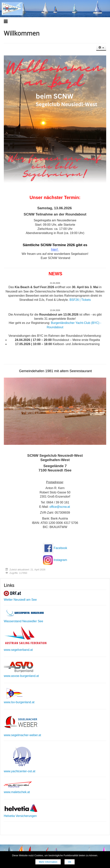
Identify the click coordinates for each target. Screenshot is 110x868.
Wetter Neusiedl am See (20, 600)
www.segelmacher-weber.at (22, 735)
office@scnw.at (60, 507)
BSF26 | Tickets (80, 300)
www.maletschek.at (17, 792)
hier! (54, 249)
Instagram (60, 560)
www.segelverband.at (18, 650)
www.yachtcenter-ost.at (20, 771)
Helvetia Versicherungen (20, 816)
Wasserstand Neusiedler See (24, 621)
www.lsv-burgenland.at (19, 702)
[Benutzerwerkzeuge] (101, 48)
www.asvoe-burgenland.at (21, 676)
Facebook (60, 548)
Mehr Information (48, 862)
